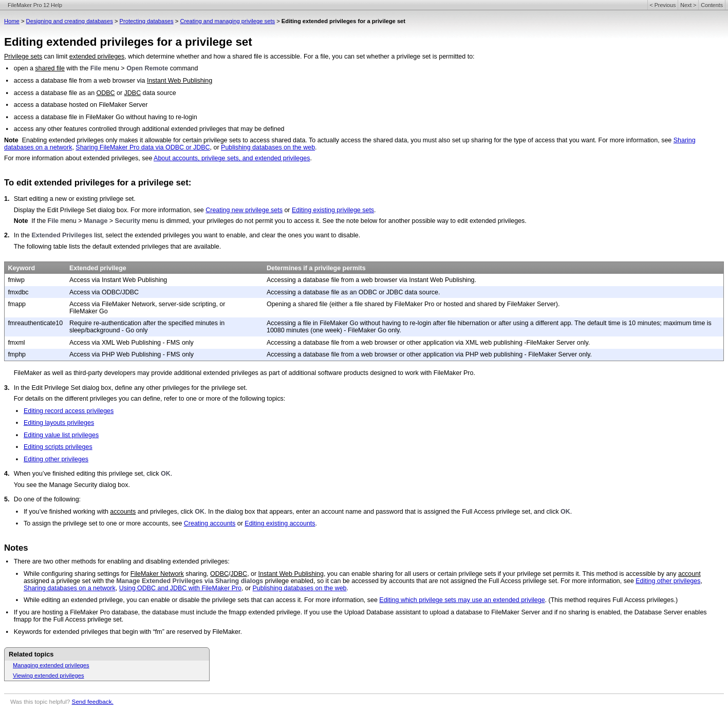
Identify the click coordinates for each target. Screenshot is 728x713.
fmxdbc (18, 292)
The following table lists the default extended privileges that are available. (117, 247)
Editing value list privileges (61, 435)
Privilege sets (23, 57)
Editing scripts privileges (58, 447)
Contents (712, 5)
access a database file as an (55, 93)
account (689, 574)
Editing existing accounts (280, 523)
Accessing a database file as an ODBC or (326, 292)
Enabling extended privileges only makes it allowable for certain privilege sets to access (147, 140)
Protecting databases (147, 21)
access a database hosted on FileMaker (70, 105)
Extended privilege (98, 268)
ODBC (106, 93)
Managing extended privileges (51, 665)
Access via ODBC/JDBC (104, 292)
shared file (50, 68)
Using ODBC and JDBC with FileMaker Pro (180, 588)
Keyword (21, 268)
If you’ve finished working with (67, 512)
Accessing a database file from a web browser (333, 280)
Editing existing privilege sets (333, 210)
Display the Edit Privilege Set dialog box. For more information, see (110, 210)
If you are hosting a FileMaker (56, 612)
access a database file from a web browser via (80, 81)
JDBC (133, 93)
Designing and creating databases (70, 21)
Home (12, 21)
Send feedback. (93, 701)
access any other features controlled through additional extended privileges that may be (139, 129)
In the (23, 235)
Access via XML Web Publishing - (118, 343)
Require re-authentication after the (119, 323)
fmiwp (16, 280)
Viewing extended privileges (48, 676)
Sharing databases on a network (70, 588)
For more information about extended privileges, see (79, 158)
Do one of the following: (47, 499)
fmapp (17, 304)
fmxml (16, 343)
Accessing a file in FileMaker (307, 323)
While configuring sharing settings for (77, 574)
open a (25, 68)
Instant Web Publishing (180, 81)
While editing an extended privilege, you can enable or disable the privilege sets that (144, 600)
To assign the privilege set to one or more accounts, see (104, 523)
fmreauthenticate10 (35, 323)
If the (39, 221)
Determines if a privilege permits (316, 268)
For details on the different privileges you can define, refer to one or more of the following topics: (150, 399)
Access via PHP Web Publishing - (118, 354)
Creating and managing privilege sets (227, 21)
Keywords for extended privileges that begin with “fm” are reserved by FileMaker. (128, 632)
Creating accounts (210, 523)
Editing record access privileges (69, 411)
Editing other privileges (56, 459)
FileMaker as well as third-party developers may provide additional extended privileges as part (148, 373)
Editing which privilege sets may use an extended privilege (462, 600)
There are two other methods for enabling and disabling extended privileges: (122, 561)
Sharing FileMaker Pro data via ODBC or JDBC (143, 147)
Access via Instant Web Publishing (118, 280)
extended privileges (97, 57)
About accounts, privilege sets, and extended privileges (232, 158)
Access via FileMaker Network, (114, 304)
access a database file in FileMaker (64, 117)
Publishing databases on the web (268, 147)
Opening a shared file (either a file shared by (331, 304)
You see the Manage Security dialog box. (72, 485)
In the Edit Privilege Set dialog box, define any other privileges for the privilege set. (131, 388)
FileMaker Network (157, 574)
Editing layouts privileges (59, 423)
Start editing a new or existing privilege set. (75, 199)
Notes (16, 548)
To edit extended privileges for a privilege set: (98, 183)
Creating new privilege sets (244, 210)
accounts (123, 512)
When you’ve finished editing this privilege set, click (87, 474)
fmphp (17, 354)
